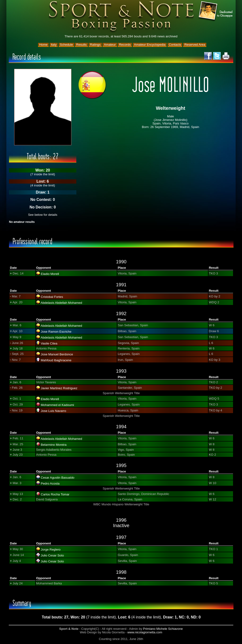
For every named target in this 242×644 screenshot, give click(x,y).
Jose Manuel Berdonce (57, 354)
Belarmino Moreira (54, 445)
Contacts (175, 45)
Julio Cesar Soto (52, 555)
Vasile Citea (49, 343)
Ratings (95, 45)
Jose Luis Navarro (54, 411)
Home (43, 45)
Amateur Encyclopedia (150, 45)
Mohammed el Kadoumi (58, 405)
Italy (54, 45)
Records (125, 45)
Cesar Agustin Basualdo (58, 478)
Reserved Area (195, 45)
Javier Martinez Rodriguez (59, 388)
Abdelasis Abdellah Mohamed (61, 303)
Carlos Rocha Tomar (55, 494)
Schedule (66, 45)
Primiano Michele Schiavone (163, 629)
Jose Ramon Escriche (56, 332)
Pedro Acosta (50, 483)
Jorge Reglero (51, 549)
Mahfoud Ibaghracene (56, 360)
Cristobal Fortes (52, 297)
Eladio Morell (50, 274)
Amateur (110, 45)
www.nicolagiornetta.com (145, 632)
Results (81, 45)
